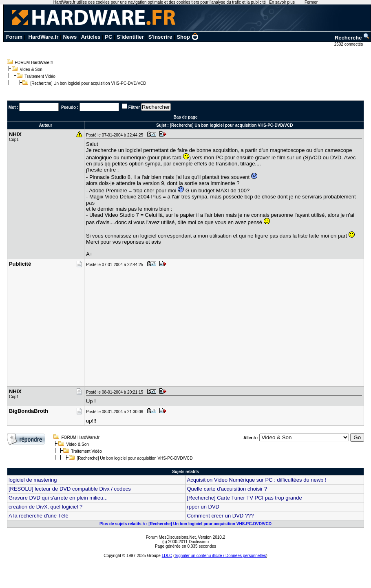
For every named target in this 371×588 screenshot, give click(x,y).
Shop (188, 37)
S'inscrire (160, 37)
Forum (14, 37)
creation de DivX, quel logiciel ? (45, 507)
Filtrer (134, 107)
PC (108, 37)
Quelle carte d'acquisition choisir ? (227, 489)
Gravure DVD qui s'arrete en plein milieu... (58, 498)
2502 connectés (349, 44)
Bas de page (186, 117)
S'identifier (130, 37)
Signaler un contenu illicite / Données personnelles (220, 556)
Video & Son (31, 69)
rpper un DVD (203, 507)
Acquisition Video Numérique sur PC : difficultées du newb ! (256, 480)
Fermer (311, 2)
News (70, 37)
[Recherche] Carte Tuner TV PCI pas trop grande (244, 498)
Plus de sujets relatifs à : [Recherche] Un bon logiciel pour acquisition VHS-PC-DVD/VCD (185, 524)
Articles (91, 37)
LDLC (167, 556)
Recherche (352, 38)
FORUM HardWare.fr (34, 63)
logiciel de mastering (33, 480)
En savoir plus (282, 2)
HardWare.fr (44, 37)
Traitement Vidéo (40, 76)
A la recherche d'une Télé (39, 516)
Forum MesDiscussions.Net (171, 537)
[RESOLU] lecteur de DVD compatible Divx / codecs (70, 489)
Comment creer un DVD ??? (220, 516)
